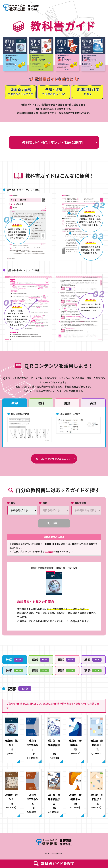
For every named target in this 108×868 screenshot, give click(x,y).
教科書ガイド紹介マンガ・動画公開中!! (53, 142)
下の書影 (49, 553)
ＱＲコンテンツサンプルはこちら (53, 460)
